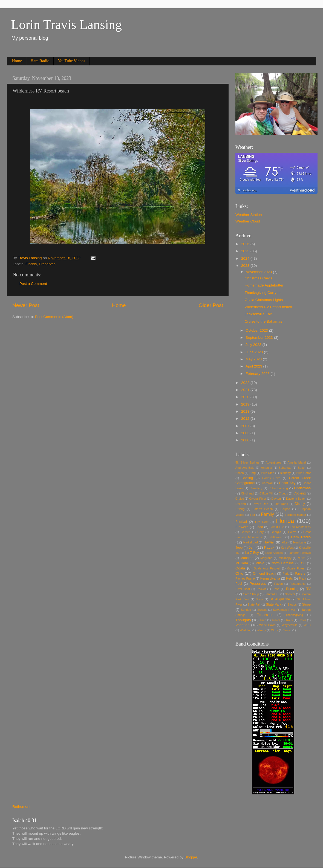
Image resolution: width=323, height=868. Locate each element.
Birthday (285, 473)
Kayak (269, 547)
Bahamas (285, 468)
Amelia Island (297, 462)
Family (267, 514)
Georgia (276, 532)
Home (17, 61)
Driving (240, 509)
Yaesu (287, 630)
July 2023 (254, 345)
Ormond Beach (264, 574)
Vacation (243, 625)
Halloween (276, 537)
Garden (246, 532)
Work (275, 630)
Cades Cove (271, 478)
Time (263, 620)
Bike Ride (268, 473)
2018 (246, 411)
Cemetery (256, 488)
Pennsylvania (270, 578)
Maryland (266, 558)
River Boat (243, 589)
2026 (246, 244)
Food (259, 527)
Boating (247, 478)
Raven (279, 584)
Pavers (300, 574)
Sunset (262, 610)
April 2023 (254, 366)
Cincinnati (248, 493)
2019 (246, 404)
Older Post (211, 305)
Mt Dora (242, 563)
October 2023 (257, 330)
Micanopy (285, 558)
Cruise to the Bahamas (263, 321)
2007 (246, 426)
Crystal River (258, 499)
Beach (240, 473)
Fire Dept (262, 522)
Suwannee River (284, 610)
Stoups (292, 604)
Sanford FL (272, 594)
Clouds (283, 493)
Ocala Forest (296, 568)
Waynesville (290, 625)
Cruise (240, 499)
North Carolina (283, 563)
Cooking (300, 493)
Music (260, 563)
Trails (289, 620)
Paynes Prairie (245, 578)
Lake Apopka (274, 553)
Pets (289, 578)
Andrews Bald (245, 468)
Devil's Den (260, 504)
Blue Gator (304, 473)
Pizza (302, 578)
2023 (246, 266)
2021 (246, 390)
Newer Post (26, 305)
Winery (261, 630)
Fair (253, 515)
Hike (285, 542)
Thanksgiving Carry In (263, 293)
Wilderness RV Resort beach (268, 307)
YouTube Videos (71, 61)
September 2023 (260, 338)
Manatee (247, 558)
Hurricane (300, 542)
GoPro (292, 532)
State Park (274, 604)
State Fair (254, 604)
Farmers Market (295, 515)
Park (285, 574)
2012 (246, 419)
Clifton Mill (266, 493)
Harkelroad (251, 542)
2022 (246, 383)
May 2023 (254, 359)
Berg (253, 473)
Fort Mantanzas (300, 527)
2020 (246, 397)
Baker (302, 468)
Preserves (47, 264)
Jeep (239, 548)
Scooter (290, 594)
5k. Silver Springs (247, 462)
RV (308, 589)
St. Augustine (280, 599)
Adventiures (274, 462)
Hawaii (269, 542)
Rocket (261, 589)
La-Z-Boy (252, 553)
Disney (300, 504)
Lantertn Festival (300, 553)
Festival (241, 522)
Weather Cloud (248, 221)
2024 (246, 258)
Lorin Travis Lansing (66, 24)
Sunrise (246, 610)
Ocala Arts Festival (267, 568)
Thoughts (243, 620)
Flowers (242, 527)
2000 (246, 440)
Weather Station (249, 215)
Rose (276, 589)
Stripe (306, 604)
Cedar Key (287, 483)
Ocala (240, 568)
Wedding (246, 630)
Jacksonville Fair (258, 314)
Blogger (191, 857)
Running (292, 589)
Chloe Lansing (278, 488)
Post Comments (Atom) (54, 317)
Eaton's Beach (263, 509)
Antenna (267, 468)
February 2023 (258, 374)
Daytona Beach (296, 499)
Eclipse (285, 509)
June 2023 (255, 352)
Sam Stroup (251, 594)
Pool (239, 584)
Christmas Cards (259, 278)
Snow (259, 599)
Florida (31, 264)
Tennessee (265, 615)
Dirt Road (281, 504)
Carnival (267, 483)
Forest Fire (277, 527)
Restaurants (298, 584)
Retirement (21, 807)
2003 (246, 433)
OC (303, 563)
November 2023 (259, 272)
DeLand (241, 504)
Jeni (252, 547)
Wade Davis (267, 625)
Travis (302, 620)
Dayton (276, 499)
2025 (246, 251)
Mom (302, 558)
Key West (287, 548)
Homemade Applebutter (264, 285)
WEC (307, 625)
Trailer (276, 620)
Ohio (239, 573)
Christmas (302, 488)
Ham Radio (40, 61)
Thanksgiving (294, 615)
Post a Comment (33, 284)
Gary (260, 532)
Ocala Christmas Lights (264, 300)
